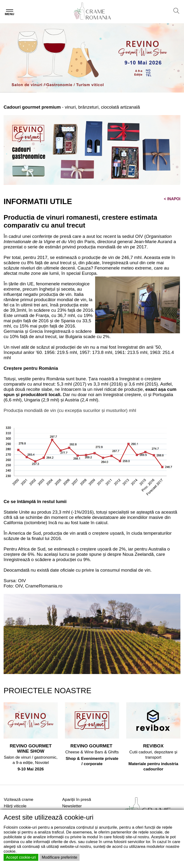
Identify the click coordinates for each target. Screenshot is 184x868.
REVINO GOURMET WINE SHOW (31, 748)
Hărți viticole (15, 806)
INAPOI (172, 199)
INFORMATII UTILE (38, 201)
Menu (9, 14)
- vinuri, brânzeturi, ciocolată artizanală (72, 107)
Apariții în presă (77, 799)
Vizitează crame (19, 799)
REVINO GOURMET (92, 746)
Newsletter (72, 806)
